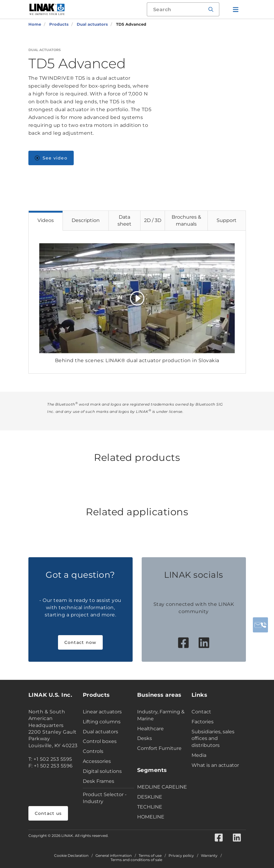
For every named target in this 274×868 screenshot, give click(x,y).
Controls (93, 751)
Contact (201, 712)
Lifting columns (102, 722)
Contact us (48, 813)
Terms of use (150, 856)
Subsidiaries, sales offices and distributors (213, 739)
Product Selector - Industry (105, 798)
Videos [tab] (46, 220)
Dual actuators (100, 732)
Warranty (209, 856)
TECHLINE (150, 807)
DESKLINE (150, 797)
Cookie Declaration (71, 856)
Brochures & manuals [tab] (186, 220)
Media (199, 755)
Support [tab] (227, 220)
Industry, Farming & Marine (161, 715)
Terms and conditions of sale (136, 860)
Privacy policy (181, 856)
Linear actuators (102, 712)
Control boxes (100, 741)
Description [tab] (86, 220)
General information (114, 856)
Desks (145, 738)
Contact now (81, 642)
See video (51, 158)
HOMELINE (151, 817)
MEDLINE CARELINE (162, 787)
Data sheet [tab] (124, 220)
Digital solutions (102, 771)
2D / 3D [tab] (153, 220)
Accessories (97, 761)
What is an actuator (215, 765)
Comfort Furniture (159, 748)
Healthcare (150, 729)
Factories (203, 722)
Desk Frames (98, 781)
